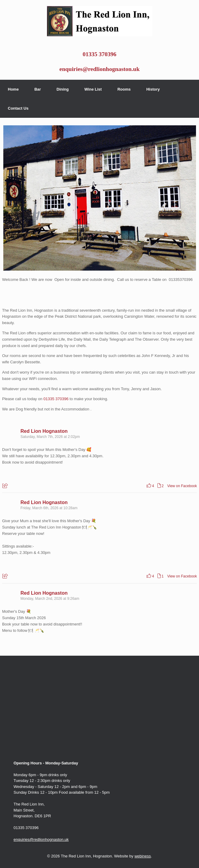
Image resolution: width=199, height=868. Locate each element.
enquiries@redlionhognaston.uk (99, 69)
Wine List (93, 89)
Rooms (124, 89)
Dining (63, 89)
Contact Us (18, 108)
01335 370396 (99, 54)
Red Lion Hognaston (44, 431)
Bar (38, 89)
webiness (143, 856)
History (153, 89)
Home (13, 89)
